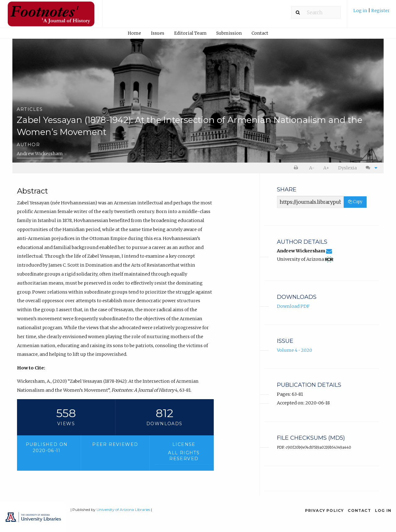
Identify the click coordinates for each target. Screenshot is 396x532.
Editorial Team (190, 33)
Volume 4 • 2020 (295, 350)
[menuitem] (372, 13)
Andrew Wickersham (40, 154)
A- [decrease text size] (312, 168)
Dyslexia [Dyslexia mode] (347, 168)
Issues (158, 33)
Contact (260, 33)
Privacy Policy (325, 510)
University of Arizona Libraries (123, 510)
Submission (229, 33)
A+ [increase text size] (326, 168)
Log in (361, 11)
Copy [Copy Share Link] (355, 202)
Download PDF (293, 306)
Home (134, 33)
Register (381, 11)
